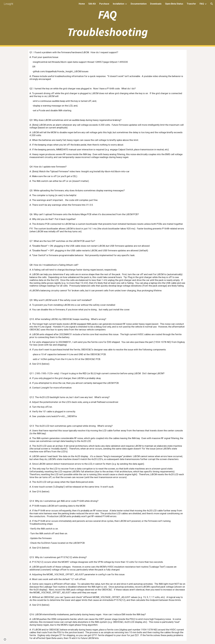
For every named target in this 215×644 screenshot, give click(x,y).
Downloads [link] (156, 4)
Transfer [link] (191, 4)
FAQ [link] (202, 4)
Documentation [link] (139, 4)
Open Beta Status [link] (174, 4)
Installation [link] (119, 4)
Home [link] (82, 4)
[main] (107, 23)
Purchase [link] (104, 4)
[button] (212, 4)
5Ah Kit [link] (92, 4)
